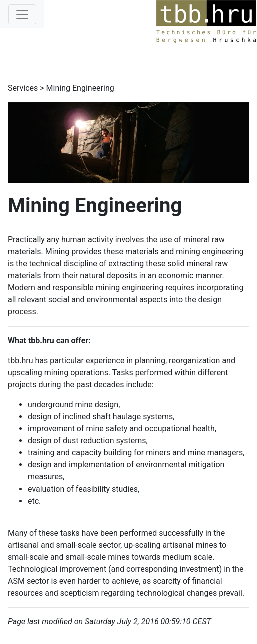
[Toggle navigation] (22, 14)
